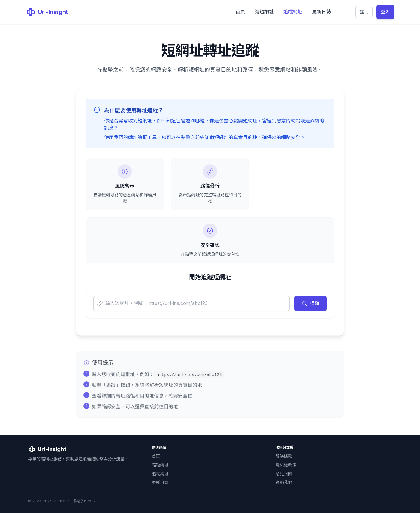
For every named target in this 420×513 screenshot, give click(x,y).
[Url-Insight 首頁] (47, 12)
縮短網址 (160, 465)
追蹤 (311, 303)
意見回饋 (284, 474)
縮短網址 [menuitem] (264, 12)
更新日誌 (160, 482)
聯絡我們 (284, 482)
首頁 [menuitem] (240, 12)
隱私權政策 (286, 465)
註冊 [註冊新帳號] (364, 12)
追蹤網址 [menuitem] (293, 12)
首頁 (156, 456)
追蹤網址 (160, 474)
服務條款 (284, 456)
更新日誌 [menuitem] (322, 12)
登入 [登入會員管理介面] (385, 12)
